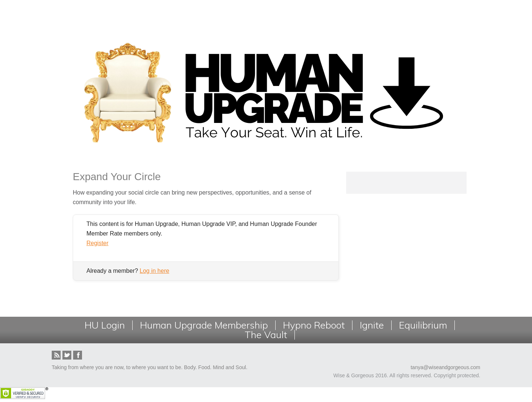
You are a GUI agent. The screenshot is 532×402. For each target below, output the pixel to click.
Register (98, 243)
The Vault (266, 335)
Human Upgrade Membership (204, 325)
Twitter (67, 355)
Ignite (372, 325)
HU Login (105, 325)
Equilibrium (423, 325)
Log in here (154, 271)
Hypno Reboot (314, 325)
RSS (56, 355)
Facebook (78, 355)
